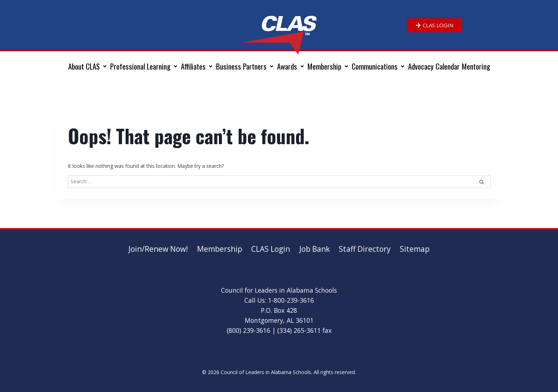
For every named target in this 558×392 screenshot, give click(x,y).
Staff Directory (365, 249)
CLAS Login (271, 249)
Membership (220, 249)
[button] (88, 66)
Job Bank (315, 249)
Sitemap (415, 249)
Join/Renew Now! (158, 249)
